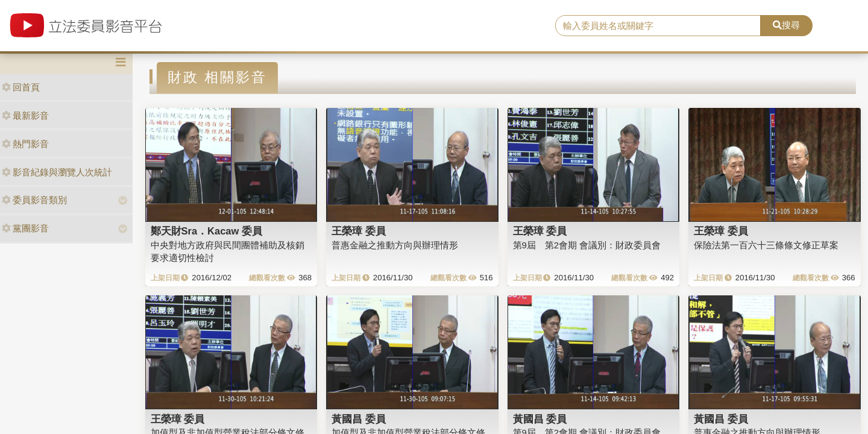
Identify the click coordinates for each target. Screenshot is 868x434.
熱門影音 (25, 144)
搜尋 (786, 25)
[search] (658, 26)
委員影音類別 (34, 200)
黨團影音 (25, 228)
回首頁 (21, 87)
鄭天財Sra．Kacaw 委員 (206, 231)
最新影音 (25, 115)
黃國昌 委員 (359, 419)
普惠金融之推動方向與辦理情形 (395, 245)
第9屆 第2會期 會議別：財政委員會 (587, 245)
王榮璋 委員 (359, 231)
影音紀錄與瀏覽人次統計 (57, 172)
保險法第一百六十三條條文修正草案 (766, 245)
